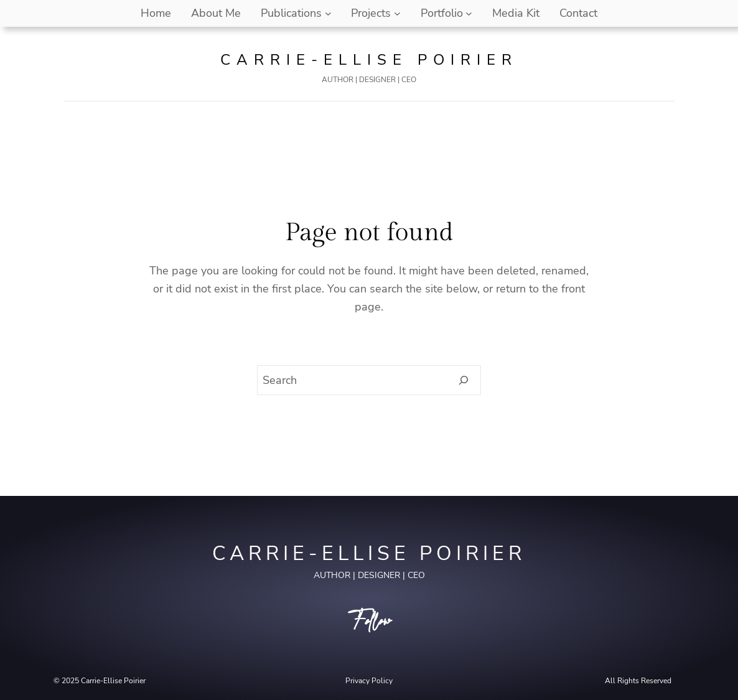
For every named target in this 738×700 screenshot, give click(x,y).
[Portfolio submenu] (469, 13)
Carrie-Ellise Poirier (369, 60)
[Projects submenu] (397, 13)
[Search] (464, 380)
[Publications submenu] (328, 13)
